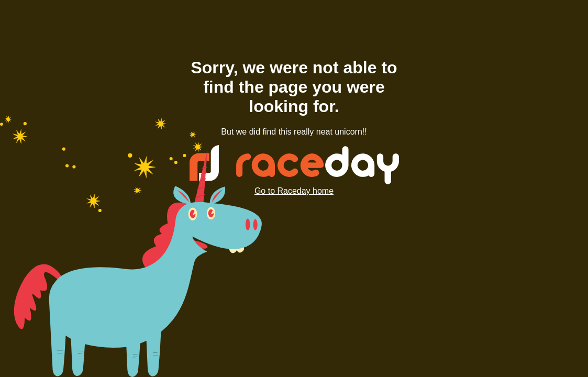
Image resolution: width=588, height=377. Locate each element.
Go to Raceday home (294, 191)
